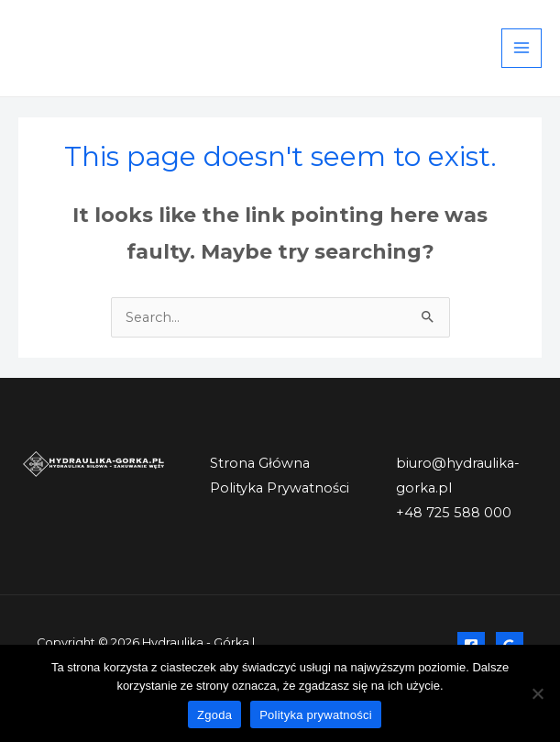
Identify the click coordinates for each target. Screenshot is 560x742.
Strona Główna (260, 463)
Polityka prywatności (316, 715)
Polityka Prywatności (280, 488)
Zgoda (214, 715)
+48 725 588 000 (454, 513)
